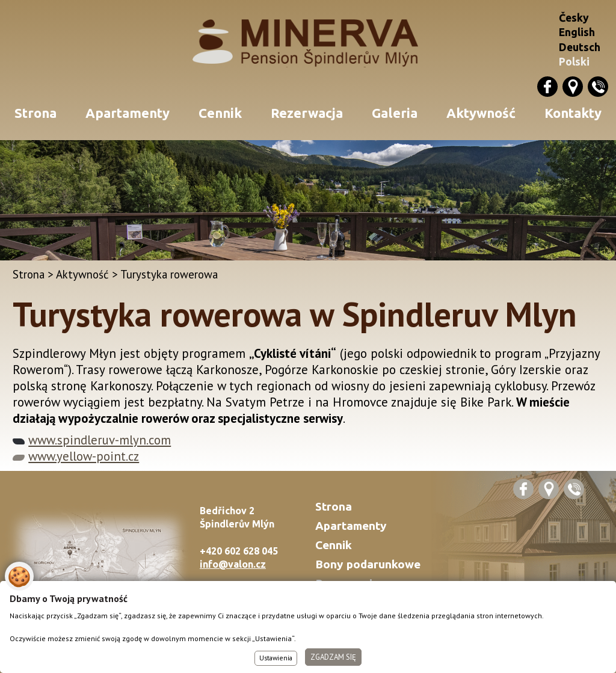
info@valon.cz (233, 564)
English (577, 32)
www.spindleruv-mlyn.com (100, 440)
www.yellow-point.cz (84, 456)
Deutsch (580, 47)
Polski (574, 62)
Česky (574, 18)
